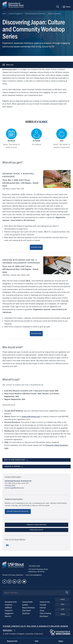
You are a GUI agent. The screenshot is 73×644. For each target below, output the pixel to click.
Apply (63, 600)
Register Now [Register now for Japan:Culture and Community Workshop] (36, 247)
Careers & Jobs (45, 602)
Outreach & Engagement (15, 14)
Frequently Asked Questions (37, 525)
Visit (63, 604)
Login (63, 614)
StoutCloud (26, 614)
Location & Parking (14, 467)
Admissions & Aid (11, 602)
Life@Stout (8, 608)
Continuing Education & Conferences (35, 14)
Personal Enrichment (54, 14)
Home (4, 14)
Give (63, 609)
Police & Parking (45, 614)
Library (42, 611)
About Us (8, 616)
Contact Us (6, 575)
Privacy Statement (17, 575)
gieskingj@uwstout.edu (31, 417)
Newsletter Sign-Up (36, 530)
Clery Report (44, 616)
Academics (9, 605)
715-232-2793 (10, 486)
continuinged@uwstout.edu (14, 488)
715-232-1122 (35, 566)
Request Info (12, 641)
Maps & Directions (28, 608)
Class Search (27, 611)
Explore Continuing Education (18, 511)
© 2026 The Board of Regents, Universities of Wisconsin (23, 634)
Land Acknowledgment (33, 575)
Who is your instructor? (16, 460)
